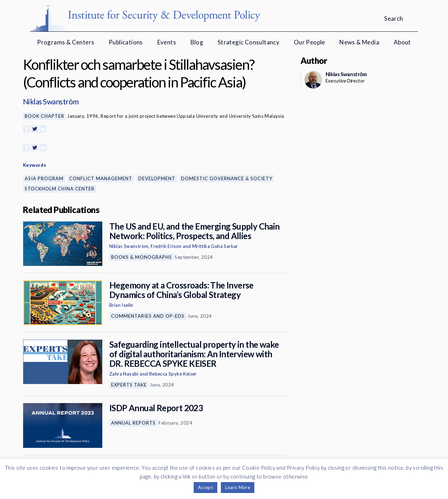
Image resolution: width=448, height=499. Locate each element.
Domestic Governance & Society (227, 178)
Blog (197, 42)
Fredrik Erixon (166, 246)
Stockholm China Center (60, 189)
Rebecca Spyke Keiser (173, 374)
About (402, 42)
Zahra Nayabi (124, 374)
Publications (126, 42)
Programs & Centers (66, 42)
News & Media (359, 42)
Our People (310, 42)
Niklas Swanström (51, 101)
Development (157, 178)
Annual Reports (133, 423)
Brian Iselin (121, 305)
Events (167, 42)
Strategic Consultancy (249, 42)
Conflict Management (101, 178)
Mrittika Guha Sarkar (215, 246)
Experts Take (129, 385)
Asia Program (44, 178)
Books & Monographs (141, 257)
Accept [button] (205, 487)
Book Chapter (44, 116)
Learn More (238, 487)
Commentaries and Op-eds (148, 316)
